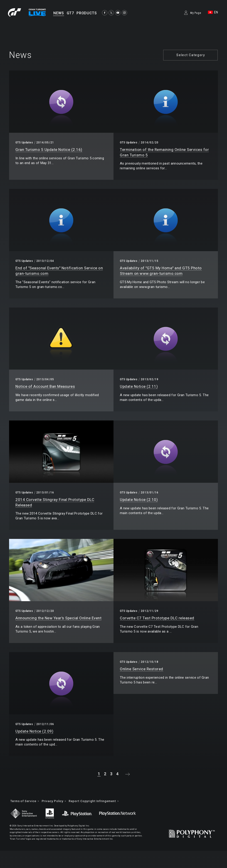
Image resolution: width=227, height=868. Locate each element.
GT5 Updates (24, 143)
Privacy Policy (56, 801)
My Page (196, 13)
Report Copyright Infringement (97, 801)
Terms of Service (24, 801)
